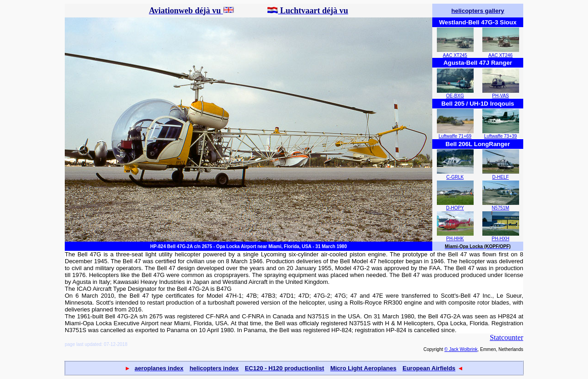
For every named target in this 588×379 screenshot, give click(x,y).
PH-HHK (455, 239)
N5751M (501, 208)
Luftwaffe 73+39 (500, 136)
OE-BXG (455, 96)
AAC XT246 (500, 55)
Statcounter (506, 337)
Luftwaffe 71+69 (455, 136)
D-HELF (500, 177)
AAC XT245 (455, 55)
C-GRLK (455, 177)
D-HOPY (455, 208)
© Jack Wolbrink (461, 349)
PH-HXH (500, 239)
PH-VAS (500, 96)
